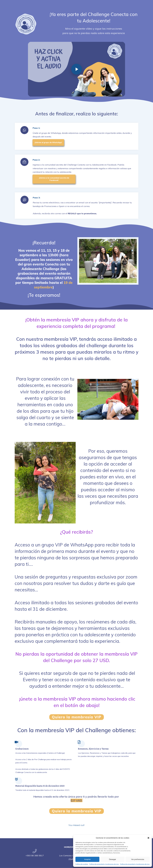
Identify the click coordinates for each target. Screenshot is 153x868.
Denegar (112, 859)
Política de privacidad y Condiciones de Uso (104, 864)
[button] (148, 838)
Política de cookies (82, 864)
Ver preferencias (138, 859)
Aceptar (87, 859)
